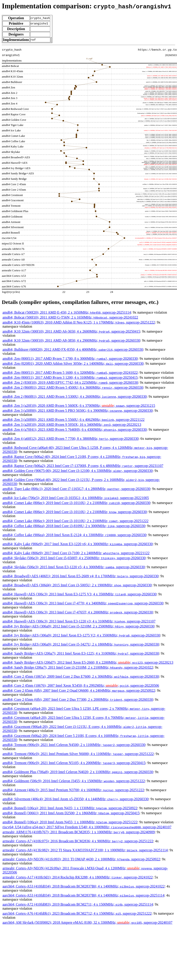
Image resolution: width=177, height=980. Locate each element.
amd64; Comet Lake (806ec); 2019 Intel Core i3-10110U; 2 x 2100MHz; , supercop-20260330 (76, 503)
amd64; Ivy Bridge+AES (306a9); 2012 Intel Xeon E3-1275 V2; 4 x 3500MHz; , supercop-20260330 (81, 635)
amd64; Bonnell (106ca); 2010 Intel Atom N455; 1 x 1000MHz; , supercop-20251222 (70, 822)
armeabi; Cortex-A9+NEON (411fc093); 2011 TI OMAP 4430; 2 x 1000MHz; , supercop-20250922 (81, 859)
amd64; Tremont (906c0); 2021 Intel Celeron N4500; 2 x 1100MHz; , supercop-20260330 (74, 745)
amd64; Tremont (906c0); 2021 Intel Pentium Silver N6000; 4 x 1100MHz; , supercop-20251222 (78, 754)
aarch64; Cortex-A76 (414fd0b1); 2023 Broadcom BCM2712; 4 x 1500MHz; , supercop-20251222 (77, 913)
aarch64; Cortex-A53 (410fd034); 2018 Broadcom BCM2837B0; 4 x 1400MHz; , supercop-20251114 (83, 895)
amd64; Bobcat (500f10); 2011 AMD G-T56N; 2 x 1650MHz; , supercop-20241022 (70, 317)
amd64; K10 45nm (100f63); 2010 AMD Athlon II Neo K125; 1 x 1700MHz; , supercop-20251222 (79, 322)
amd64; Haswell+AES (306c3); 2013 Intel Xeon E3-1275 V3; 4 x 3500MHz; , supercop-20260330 (79, 594)
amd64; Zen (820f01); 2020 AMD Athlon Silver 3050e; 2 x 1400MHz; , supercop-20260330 (73, 363)
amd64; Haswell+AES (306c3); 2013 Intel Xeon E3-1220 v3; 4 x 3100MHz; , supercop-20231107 (79, 621)
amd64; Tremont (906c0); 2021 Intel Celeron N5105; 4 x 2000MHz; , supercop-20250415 (74, 763)
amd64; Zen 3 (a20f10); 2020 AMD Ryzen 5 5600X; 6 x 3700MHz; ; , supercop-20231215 (79, 406)
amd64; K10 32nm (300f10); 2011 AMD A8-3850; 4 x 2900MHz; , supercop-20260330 (71, 340)
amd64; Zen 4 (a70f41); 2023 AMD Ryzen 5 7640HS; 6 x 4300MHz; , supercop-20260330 (75, 430)
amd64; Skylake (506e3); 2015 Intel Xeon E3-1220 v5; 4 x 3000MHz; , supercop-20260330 (74, 567)
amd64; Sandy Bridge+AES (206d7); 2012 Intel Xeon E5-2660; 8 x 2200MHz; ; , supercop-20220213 (88, 662)
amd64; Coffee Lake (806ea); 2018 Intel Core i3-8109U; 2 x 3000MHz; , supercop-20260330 (74, 526)
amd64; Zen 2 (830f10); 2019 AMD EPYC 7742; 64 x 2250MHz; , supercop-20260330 (70, 382)
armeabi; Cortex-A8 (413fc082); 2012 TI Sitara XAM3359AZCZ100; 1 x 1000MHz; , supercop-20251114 (85, 850)
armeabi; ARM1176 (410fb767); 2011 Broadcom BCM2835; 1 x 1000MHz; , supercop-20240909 (79, 832)
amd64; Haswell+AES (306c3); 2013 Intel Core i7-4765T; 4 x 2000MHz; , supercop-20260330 (78, 612)
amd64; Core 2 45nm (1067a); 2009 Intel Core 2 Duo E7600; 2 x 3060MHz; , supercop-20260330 (81, 676)
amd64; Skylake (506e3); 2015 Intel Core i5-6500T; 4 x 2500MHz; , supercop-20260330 (74, 558)
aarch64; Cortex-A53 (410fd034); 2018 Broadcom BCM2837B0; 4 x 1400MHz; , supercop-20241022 (84, 886)
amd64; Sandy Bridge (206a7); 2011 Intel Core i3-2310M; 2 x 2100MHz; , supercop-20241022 (78, 667)
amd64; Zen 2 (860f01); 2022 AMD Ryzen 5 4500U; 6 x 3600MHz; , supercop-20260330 (73, 387)
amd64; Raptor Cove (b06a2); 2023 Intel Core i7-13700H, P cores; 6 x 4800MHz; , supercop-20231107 (83, 466)
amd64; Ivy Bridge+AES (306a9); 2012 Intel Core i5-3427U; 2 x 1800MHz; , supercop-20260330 (81, 644)
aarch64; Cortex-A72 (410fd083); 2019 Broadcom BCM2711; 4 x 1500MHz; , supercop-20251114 (78, 904)
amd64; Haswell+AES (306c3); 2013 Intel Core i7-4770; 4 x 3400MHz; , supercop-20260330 (83, 603)
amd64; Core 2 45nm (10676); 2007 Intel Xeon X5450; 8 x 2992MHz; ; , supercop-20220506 (81, 685)
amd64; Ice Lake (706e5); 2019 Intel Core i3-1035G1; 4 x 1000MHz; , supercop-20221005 (76, 498)
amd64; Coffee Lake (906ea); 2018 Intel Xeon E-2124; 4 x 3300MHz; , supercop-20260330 (74, 535)
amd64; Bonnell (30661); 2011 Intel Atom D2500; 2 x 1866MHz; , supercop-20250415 (71, 813)
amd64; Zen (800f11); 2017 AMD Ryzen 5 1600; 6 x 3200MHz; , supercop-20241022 (70, 373)
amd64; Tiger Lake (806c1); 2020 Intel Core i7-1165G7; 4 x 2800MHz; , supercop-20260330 (76, 489)
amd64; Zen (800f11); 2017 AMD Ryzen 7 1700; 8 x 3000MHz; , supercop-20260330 (70, 359)
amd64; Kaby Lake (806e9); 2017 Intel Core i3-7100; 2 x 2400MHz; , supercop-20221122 (76, 553)
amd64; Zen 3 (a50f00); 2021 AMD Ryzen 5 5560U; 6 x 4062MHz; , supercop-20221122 (74, 420)
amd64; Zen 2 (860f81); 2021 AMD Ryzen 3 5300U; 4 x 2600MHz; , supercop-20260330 (75, 396)
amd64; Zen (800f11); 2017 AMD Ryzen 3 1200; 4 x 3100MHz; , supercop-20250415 (70, 378)
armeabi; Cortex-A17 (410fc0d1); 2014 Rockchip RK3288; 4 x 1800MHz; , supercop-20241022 (78, 877)
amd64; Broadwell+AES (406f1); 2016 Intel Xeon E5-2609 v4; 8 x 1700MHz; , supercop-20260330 (80, 576)
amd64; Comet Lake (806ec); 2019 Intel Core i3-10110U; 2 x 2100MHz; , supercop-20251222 (75, 521)
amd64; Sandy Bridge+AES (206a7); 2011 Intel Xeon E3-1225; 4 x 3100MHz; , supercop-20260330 (81, 653)
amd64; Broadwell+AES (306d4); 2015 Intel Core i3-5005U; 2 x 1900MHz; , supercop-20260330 (77, 585)
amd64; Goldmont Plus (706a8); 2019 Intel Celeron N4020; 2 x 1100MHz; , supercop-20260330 (78, 772)
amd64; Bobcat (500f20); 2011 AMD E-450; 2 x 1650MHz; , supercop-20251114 (67, 312)
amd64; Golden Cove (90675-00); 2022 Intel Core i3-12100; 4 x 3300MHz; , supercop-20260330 (78, 471)
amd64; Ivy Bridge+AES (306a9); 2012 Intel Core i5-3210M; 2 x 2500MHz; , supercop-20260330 (78, 626)
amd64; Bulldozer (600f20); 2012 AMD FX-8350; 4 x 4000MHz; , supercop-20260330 (73, 349)
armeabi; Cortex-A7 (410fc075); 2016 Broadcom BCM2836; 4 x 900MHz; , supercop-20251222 (78, 841)
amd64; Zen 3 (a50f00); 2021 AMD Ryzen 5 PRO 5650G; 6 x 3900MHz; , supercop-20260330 (78, 411)
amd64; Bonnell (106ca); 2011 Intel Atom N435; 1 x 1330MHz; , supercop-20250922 (70, 808)
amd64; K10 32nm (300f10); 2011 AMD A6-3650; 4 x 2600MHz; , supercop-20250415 (71, 331)
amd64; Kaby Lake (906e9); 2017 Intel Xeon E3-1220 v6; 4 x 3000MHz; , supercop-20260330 (78, 544)
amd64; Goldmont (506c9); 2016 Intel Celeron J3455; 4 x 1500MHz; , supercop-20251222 (74, 781)
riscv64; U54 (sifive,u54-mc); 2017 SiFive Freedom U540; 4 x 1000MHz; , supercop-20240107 (87, 827)
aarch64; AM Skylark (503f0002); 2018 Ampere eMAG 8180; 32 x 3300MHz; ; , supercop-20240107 (87, 922)
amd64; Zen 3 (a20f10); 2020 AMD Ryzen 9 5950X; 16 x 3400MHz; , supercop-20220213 (72, 425)
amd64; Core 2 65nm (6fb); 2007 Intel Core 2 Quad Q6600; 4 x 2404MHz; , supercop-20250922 (79, 690)
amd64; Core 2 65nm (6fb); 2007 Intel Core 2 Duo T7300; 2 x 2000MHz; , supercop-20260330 (78, 699)
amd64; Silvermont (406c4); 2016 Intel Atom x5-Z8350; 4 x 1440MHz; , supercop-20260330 (75, 799)
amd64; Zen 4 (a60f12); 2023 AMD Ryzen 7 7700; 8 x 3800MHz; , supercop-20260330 (71, 439)
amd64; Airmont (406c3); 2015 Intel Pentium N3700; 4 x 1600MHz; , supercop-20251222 (73, 790)
